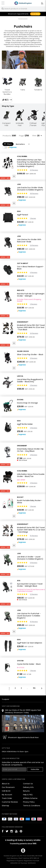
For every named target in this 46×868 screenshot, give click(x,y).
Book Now (35, 14)
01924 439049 (7, 752)
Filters (8, 144)
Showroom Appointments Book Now (23, 737)
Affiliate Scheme (30, 798)
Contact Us (28, 784)
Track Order (7, 798)
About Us (6, 784)
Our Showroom (8, 787)
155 (34, 688)
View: (34, 136)
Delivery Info (28, 787)
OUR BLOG (6, 791)
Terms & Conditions (32, 806)
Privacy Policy (29, 802)
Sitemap (5, 806)
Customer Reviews (10, 802)
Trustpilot (5, 699)
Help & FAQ (28, 795)
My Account (7, 795)
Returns (26, 791)
